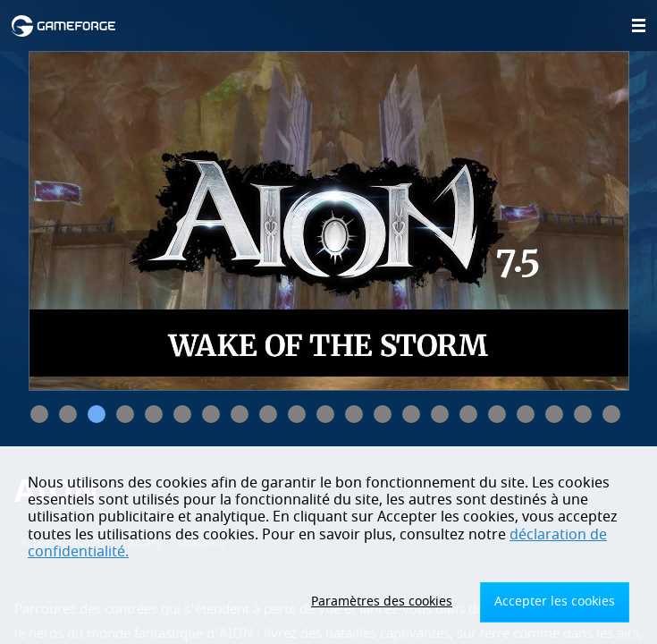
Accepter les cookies (555, 602)
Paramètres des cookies (382, 602)
